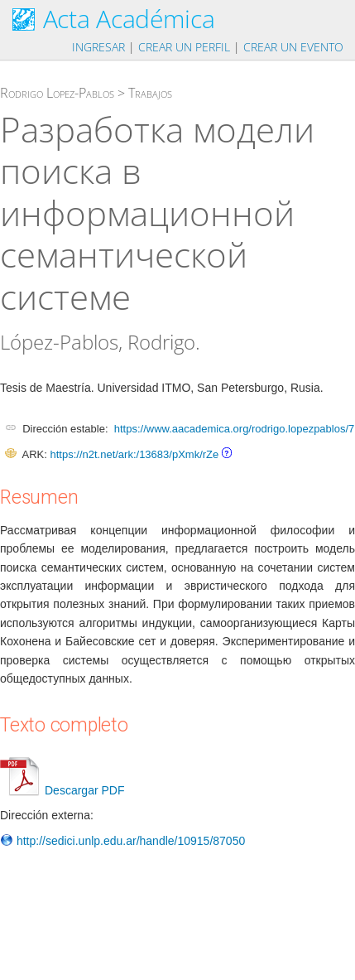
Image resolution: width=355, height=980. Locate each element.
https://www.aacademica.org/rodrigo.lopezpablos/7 (235, 429)
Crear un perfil (184, 47)
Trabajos (150, 93)
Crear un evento (293, 47)
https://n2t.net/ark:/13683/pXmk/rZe (134, 454)
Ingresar (98, 47)
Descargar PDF (62, 790)
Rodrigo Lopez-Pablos (57, 93)
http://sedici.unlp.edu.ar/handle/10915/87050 (122, 841)
